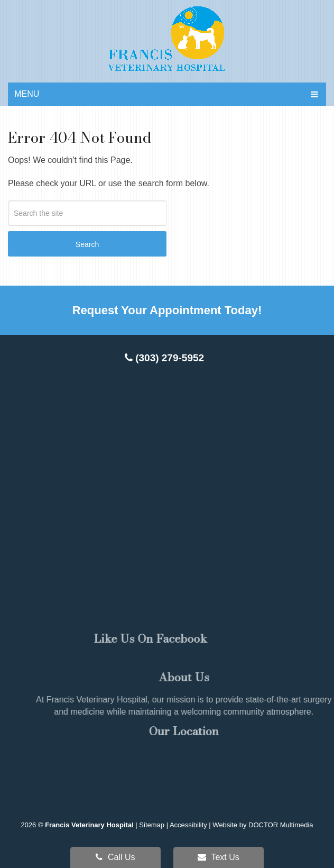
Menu (27, 94)
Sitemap (152, 825)
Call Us (115, 857)
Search (87, 244)
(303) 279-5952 (164, 358)
